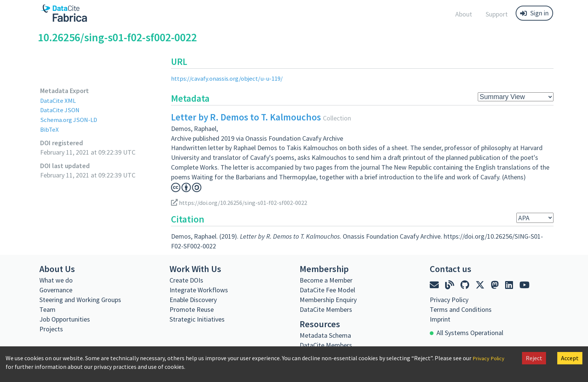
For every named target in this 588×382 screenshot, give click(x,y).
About (464, 14)
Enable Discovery (193, 299)
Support (497, 14)
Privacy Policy (490, 358)
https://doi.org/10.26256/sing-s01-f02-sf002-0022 (245, 202)
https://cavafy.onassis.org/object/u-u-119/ (230, 78)
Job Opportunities (65, 319)
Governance (56, 290)
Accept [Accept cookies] (570, 358)
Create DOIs (186, 280)
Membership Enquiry (328, 299)
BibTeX (50, 129)
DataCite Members (326, 309)
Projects (51, 329)
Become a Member (326, 280)
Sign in (534, 13)
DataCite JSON (61, 110)
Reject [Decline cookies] (534, 358)
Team (47, 309)
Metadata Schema (325, 335)
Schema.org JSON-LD (70, 120)
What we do (56, 280)
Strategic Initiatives (197, 319)
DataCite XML (59, 100)
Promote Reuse (192, 309)
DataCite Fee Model (327, 290)
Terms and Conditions (461, 309)
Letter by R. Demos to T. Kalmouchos (246, 117)
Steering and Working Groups (80, 299)
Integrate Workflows (199, 290)
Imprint (440, 319)
